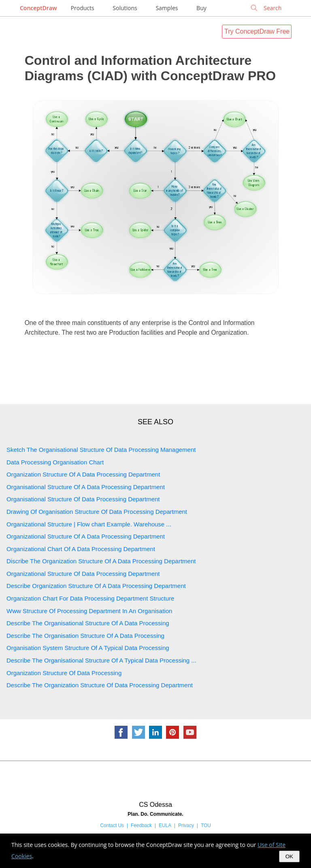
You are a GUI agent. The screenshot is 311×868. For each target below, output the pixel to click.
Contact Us (112, 825)
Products (83, 8)
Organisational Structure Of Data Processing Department (83, 499)
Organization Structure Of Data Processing (64, 673)
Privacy (186, 825)
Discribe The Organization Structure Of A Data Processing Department (101, 561)
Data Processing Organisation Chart (55, 462)
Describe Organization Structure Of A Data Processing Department (96, 586)
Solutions (125, 8)
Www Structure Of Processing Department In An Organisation (89, 611)
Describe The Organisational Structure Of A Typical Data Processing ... (101, 660)
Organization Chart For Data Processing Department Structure (90, 598)
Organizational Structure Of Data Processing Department (83, 574)
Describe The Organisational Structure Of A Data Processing (88, 623)
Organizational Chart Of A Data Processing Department (81, 549)
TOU (206, 825)
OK (289, 856)
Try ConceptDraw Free (257, 31)
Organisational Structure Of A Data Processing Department (86, 487)
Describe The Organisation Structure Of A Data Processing (85, 636)
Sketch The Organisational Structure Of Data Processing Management (101, 450)
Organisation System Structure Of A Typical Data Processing (88, 648)
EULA (165, 825)
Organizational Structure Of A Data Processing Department (86, 536)
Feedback (141, 825)
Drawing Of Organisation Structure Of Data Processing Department (97, 512)
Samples (167, 8)
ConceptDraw (38, 8)
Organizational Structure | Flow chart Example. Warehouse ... (89, 524)
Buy (201, 8)
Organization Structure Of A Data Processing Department (83, 474)
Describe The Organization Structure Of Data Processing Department (100, 685)
